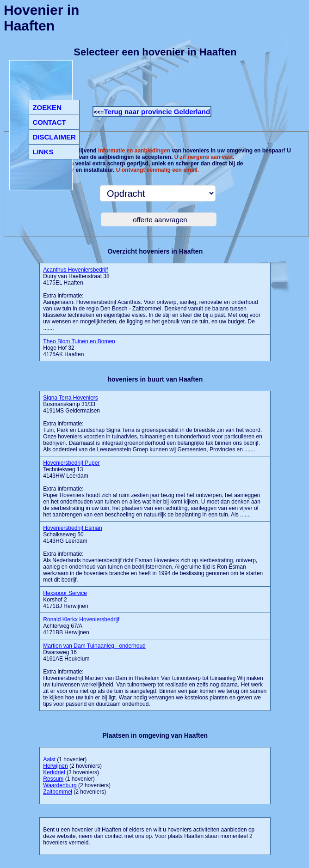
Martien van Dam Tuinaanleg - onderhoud (94, 646)
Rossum (53, 779)
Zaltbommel (58, 792)
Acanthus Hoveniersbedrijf (75, 270)
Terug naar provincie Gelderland (157, 112)
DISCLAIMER (54, 137)
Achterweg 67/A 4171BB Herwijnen (81, 626)
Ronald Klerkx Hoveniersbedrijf (81, 619)
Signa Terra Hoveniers (71, 398)
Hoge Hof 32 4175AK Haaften (79, 348)
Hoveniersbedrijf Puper (71, 463)
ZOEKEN (47, 107)
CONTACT (49, 122)
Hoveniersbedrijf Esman (72, 528)
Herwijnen (55, 766)
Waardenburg (60, 785)
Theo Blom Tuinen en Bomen (79, 341)
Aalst (49, 759)
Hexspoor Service (65, 593)
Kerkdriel (54, 772)
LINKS (43, 152)
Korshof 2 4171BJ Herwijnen (65, 600)
